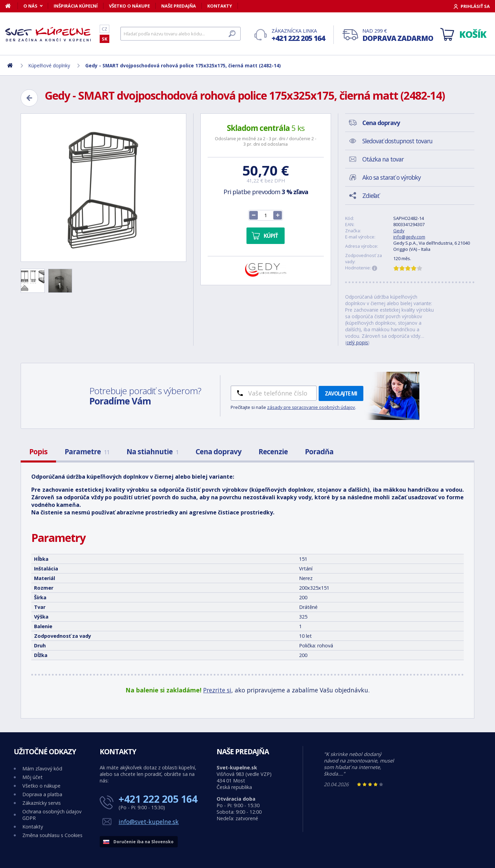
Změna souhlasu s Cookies (52, 835)
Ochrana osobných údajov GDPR (52, 815)
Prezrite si (217, 690)
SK (104, 39)
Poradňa (319, 452)
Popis (38, 452)
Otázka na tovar (383, 159)
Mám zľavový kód (42, 769)
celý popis (357, 342)
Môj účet (32, 777)
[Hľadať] (180, 34)
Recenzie (273, 452)
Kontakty (220, 6)
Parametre (87, 452)
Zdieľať (371, 196)
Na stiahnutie (152, 452)
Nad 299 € (398, 35)
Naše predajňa (179, 6)
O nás (30, 6)
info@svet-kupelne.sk (149, 822)
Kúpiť (271, 236)
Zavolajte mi (341, 393)
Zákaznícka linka (298, 35)
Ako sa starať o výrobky (392, 177)
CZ (104, 29)
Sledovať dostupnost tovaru (397, 141)
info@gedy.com (409, 237)
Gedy (399, 231)
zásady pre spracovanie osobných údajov (311, 407)
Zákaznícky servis (42, 803)
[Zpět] (29, 98)
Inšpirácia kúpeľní (76, 6)
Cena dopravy (218, 452)
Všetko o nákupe (129, 6)
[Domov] (12, 6)
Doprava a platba (42, 794)
